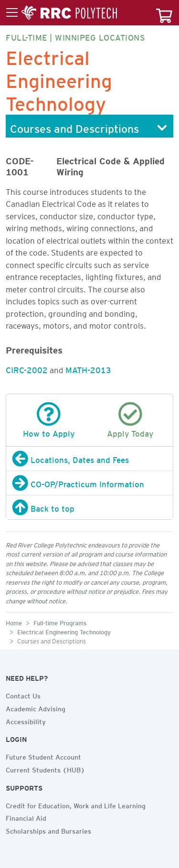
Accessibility (26, 720)
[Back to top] (89, 507)
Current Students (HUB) (45, 769)
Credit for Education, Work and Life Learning (76, 804)
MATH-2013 (88, 368)
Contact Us (23, 695)
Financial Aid (26, 817)
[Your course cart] (164, 13)
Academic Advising (36, 707)
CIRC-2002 (27, 368)
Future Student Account (43, 756)
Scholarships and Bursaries (48, 830)
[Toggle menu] (62, 13)
